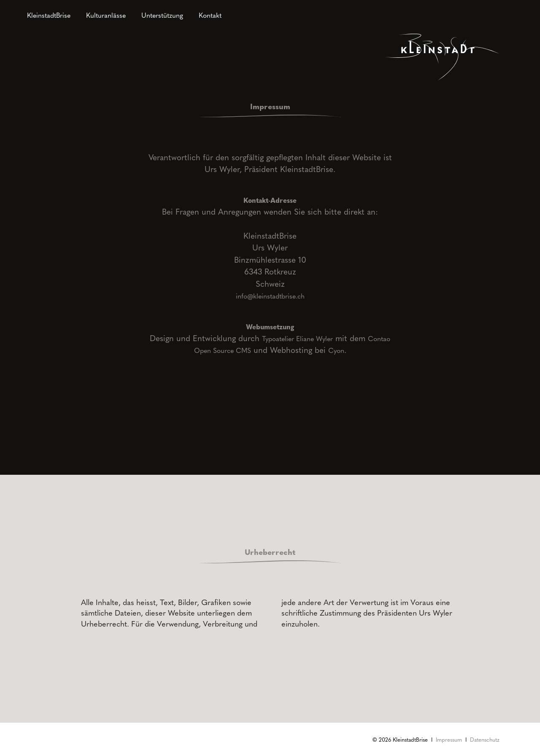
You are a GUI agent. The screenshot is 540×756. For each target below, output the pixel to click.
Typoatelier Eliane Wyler (297, 338)
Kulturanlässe (106, 15)
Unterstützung (162, 15)
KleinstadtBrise (49, 15)
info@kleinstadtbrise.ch (270, 296)
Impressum (449, 739)
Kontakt (210, 15)
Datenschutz (485, 739)
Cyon (336, 350)
